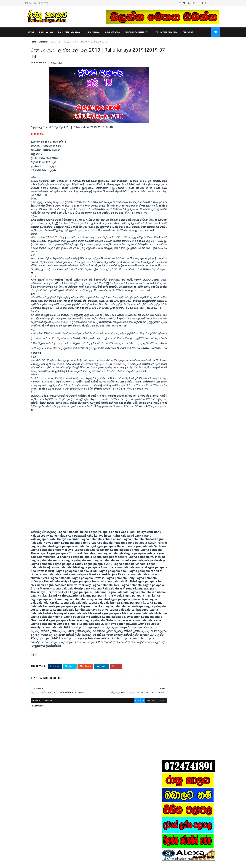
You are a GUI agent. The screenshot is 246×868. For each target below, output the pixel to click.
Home (37, 33)
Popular (188, 309)
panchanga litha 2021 (143, 33)
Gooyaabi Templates (80, 864)
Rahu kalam (169, 338)
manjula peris (170, 352)
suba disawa (98, 33)
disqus (149, 741)
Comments (206, 309)
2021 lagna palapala (172, 33)
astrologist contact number (176, 342)
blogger (125, 741)
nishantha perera (172, 356)
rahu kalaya (52, 33)
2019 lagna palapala (173, 333)
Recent (170, 309)
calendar (193, 33)
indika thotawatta (172, 347)
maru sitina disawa (75, 33)
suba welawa (118, 33)
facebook (138, 741)
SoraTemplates (48, 864)
